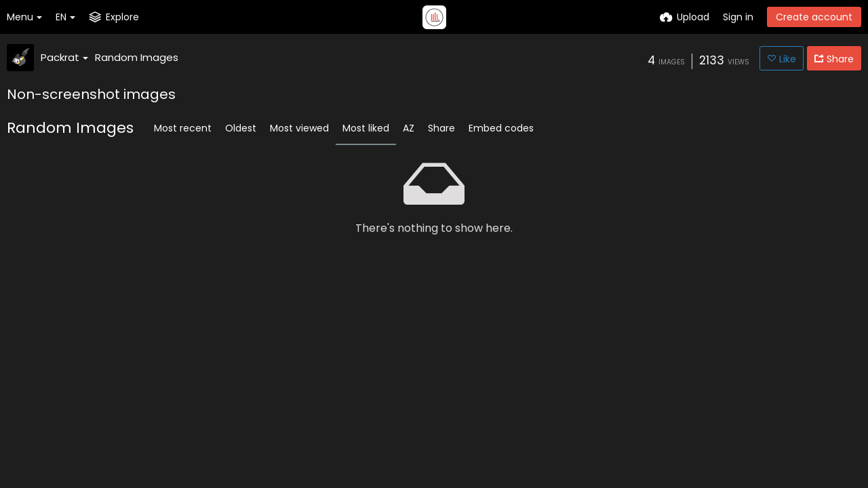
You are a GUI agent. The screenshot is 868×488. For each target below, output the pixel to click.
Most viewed (299, 128)
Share (441, 128)
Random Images (137, 57)
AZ (409, 128)
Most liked (366, 128)
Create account (814, 17)
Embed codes (501, 128)
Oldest (241, 128)
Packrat (64, 57)
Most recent (183, 128)
